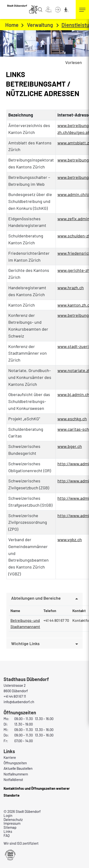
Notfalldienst (13, 780)
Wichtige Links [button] (25, 643)
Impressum (12, 823)
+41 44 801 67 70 (56, 620)
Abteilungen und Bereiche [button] (36, 598)
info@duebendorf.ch (19, 702)
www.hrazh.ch (73, 288)
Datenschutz (13, 819)
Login (8, 815)
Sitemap (10, 827)
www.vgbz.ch (72, 539)
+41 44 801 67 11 (15, 696)
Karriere (10, 757)
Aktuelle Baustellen (18, 768)
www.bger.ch (72, 446)
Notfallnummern (16, 774)
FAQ (7, 835)
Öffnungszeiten (15, 763)
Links (8, 831)
